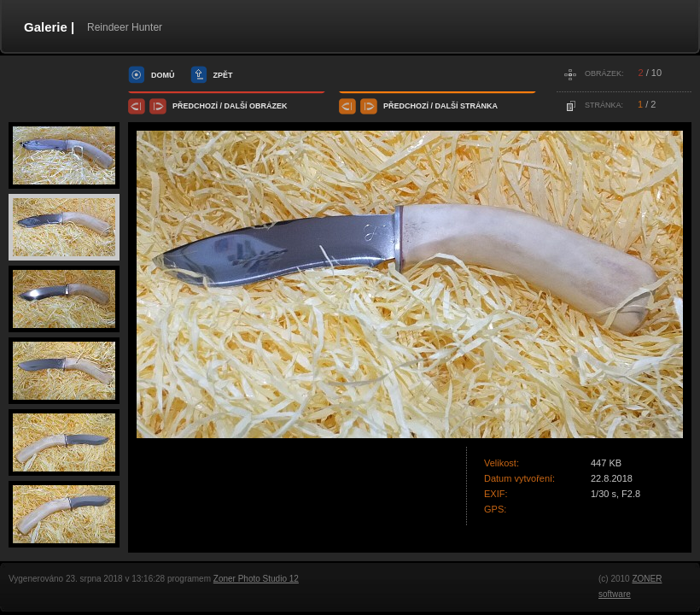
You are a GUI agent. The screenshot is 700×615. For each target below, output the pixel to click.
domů (163, 75)
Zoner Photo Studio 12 (256, 579)
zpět (223, 75)
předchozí (195, 106)
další (236, 106)
